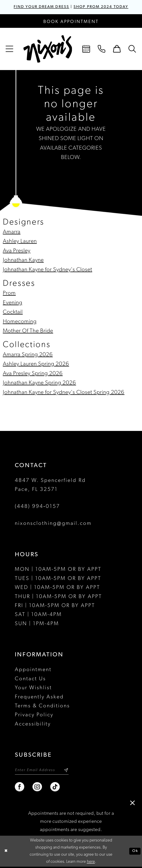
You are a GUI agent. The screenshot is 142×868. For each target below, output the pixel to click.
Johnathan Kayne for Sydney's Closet (47, 270)
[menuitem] (10, 49)
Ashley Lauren (20, 242)
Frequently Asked (39, 697)
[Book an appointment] (71, 22)
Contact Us (30, 679)
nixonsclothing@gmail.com (53, 524)
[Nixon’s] (48, 49)
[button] (10, 49)
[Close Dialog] (7, 852)
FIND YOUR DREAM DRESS (39, 7)
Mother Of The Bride (28, 332)
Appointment (33, 670)
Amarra (12, 232)
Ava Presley (17, 251)
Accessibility (33, 725)
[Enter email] (45, 771)
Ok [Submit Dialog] (134, 852)
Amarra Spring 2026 (28, 355)
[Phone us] (102, 49)
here (91, 863)
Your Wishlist (33, 688)
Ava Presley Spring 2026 (33, 374)
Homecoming (20, 322)
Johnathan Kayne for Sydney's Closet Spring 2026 (64, 393)
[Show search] (132, 49)
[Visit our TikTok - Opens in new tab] (55, 788)
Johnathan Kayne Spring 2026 (39, 384)
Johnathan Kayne (23, 261)
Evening (13, 303)
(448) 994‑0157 (37, 507)
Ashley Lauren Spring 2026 (36, 365)
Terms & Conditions (42, 706)
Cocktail (13, 313)
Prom (9, 294)
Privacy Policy (34, 716)
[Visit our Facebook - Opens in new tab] (20, 788)
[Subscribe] (71, 771)
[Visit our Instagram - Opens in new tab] (38, 788)
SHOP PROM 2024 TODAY (104, 7)
